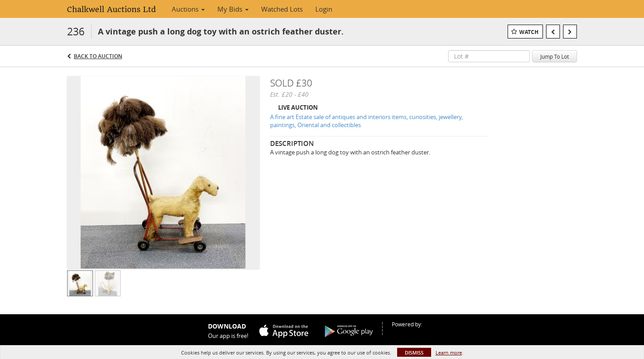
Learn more (449, 353)
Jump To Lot (555, 56)
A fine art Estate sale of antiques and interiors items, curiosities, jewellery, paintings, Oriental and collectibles (366, 121)
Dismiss (414, 353)
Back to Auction (98, 56)
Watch (529, 32)
